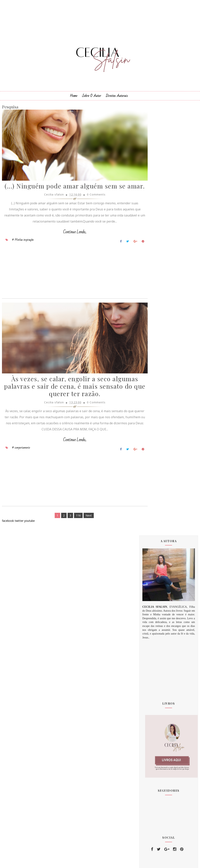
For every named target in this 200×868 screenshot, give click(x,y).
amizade (152, 752)
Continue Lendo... (68, 248)
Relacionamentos (157, 738)
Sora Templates (94, 862)
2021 (150, 621)
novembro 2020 (157, 612)
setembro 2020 (157, 607)
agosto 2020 (155, 602)
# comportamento (21, 466)
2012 (150, 538)
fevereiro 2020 (156, 575)
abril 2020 (153, 584)
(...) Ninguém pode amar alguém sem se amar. (68, 198)
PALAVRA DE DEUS (158, 745)
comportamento (156, 731)
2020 (150, 566)
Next (82, 534)
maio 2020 (153, 588)
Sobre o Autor (92, 101)
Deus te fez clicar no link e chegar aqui (166, 701)
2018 (150, 557)
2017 (150, 552)
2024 (150, 635)
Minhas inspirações (158, 724)
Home (74, 101)
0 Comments (89, 210)
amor (150, 760)
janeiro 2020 (154, 570)
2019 (150, 561)
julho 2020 (153, 598)
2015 (150, 543)
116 (71, 534)
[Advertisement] (68, 288)
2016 (150, 547)
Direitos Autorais (117, 101)
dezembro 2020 (157, 616)
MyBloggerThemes (120, 862)
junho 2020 (154, 593)
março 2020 (154, 579)
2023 (150, 630)
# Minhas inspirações (23, 256)
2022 (150, 626)
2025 (150, 640)
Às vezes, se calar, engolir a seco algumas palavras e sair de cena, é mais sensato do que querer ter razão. (68, 405)
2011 (150, 533)
